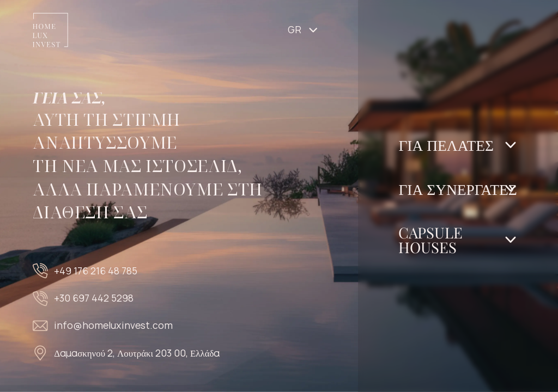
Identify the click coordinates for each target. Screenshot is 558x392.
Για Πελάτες (446, 145)
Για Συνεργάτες (457, 189)
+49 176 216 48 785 (96, 271)
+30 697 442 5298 (94, 298)
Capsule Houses (430, 240)
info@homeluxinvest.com (113, 325)
